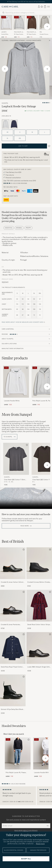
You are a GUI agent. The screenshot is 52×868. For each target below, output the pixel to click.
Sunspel (5, 103)
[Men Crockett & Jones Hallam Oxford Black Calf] (13, 563)
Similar (15, 358)
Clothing (5, 40)
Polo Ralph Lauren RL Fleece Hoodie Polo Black (16, 773)
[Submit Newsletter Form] (47, 826)
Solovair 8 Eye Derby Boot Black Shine (12, 709)
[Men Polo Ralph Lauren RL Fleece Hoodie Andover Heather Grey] (19, 22)
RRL (41, 32)
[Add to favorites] (26, 368)
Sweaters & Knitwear (17, 40)
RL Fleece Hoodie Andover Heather (19, 34)
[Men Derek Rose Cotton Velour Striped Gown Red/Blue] (39, 606)
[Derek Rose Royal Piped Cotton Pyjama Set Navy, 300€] (13, 652)
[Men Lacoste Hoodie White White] (6, 22)
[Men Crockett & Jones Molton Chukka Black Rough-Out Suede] (39, 563)
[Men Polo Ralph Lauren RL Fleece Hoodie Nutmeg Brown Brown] (32, 22)
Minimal (19, 228)
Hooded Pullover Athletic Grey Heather (44, 34)
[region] (26, 796)
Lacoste (4, 32)
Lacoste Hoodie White (12, 401)
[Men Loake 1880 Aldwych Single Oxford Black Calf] (39, 648)
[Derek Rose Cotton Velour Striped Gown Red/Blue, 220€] (39, 610)
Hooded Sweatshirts (34, 40)
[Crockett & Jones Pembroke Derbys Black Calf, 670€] (13, 610)
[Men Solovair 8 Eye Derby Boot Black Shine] (13, 690)
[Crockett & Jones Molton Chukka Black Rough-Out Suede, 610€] (39, 567)
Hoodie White (5, 34)
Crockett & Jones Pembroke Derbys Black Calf (10, 625)
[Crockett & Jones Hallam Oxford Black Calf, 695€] (13, 567)
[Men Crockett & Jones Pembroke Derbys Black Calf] (13, 606)
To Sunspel (10, 437)
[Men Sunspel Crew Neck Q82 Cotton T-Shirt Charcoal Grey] (16, 459)
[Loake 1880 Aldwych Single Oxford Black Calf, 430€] (39, 652)
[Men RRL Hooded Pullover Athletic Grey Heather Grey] (45, 22)
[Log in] (39, 7)
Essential (9, 228)
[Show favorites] (42, 7)
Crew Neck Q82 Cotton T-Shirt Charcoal (15, 480)
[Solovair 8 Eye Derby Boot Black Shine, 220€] (13, 694)
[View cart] (45, 7)
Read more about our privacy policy (26, 831)
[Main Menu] (49, 7)
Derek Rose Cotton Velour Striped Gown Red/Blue (39, 625)
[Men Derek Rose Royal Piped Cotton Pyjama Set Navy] (13, 648)
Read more (25, 526)
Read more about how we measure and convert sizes (23, 322)
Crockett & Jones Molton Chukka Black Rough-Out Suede (39, 582)
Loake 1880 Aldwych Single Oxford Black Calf (39, 667)
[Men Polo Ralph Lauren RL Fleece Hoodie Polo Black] (18, 753)
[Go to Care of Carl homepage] (10, 7)
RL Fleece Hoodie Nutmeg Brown (31, 34)
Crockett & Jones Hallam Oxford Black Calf (12, 582)
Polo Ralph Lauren (19, 32)
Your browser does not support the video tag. (26, 498)
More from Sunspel (17, 414)
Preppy (28, 228)
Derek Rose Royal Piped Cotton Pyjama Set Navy (12, 667)
